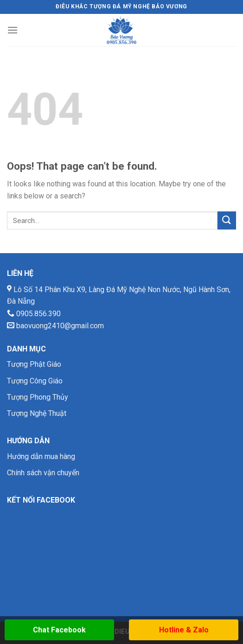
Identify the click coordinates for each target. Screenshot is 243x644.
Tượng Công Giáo (35, 381)
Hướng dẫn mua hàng (41, 456)
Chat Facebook (59, 630)
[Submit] (227, 220)
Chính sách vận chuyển (43, 473)
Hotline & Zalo (184, 630)
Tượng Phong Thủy (38, 397)
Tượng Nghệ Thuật (37, 413)
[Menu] (13, 30)
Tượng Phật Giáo (34, 364)
